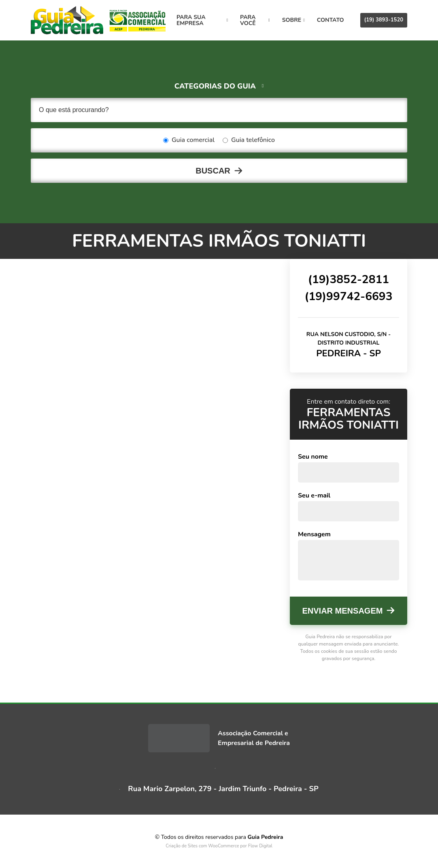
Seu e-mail (314, 495)
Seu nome (313, 457)
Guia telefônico (249, 140)
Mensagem (314, 534)
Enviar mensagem (343, 611)
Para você (255, 20)
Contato (331, 20)
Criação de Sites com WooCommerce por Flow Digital (219, 846)
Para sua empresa (202, 20)
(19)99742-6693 (348, 296)
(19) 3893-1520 (384, 20)
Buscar (213, 171)
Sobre (293, 20)
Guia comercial (189, 140)
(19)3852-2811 (349, 279)
